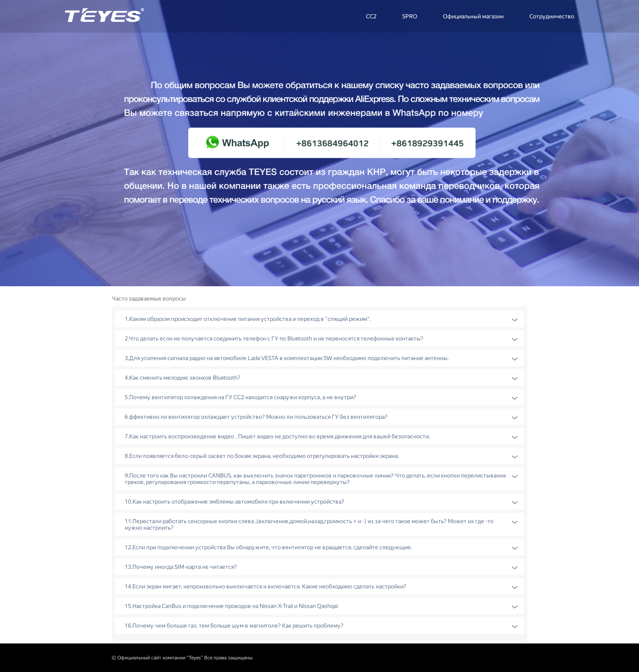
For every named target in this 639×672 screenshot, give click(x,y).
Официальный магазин (473, 16)
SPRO (410, 16)
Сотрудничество (552, 16)
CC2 (371, 16)
